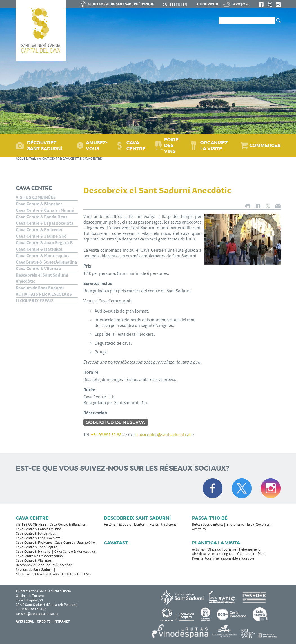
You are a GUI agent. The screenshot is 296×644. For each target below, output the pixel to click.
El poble (125, 525)
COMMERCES (265, 145)
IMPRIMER (248, 206)
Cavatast (116, 543)
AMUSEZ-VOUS (97, 146)
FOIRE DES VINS (171, 145)
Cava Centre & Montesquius (43, 256)
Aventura (199, 529)
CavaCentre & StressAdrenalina (46, 262)
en (185, 5)
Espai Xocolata (258, 525)
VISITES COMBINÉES (36, 197)
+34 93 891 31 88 (106, 435)
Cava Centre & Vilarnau (38, 269)
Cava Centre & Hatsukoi (39, 249)
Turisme (35, 159)
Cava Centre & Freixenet (39, 230)
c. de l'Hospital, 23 (29, 600)
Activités (198, 549)
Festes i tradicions (163, 525)
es (171, 5)
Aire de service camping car (213, 554)
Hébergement (249, 549)
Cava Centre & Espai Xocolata (45, 223)
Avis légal (25, 621)
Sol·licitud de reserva (116, 422)
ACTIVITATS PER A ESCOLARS (44, 294)
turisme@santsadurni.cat (35, 614)
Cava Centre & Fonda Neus (42, 217)
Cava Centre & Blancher (39, 204)
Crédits (44, 621)
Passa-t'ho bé (210, 518)
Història (110, 525)
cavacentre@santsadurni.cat (164, 435)
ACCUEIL (22, 159)
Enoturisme (235, 525)
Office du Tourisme (222, 549)
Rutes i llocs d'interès (208, 525)
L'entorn (140, 525)
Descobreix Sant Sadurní (137, 518)
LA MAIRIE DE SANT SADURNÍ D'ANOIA (117, 4)
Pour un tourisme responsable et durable (223, 558)
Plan (261, 554)
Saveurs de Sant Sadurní (40, 288)
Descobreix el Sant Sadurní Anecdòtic (42, 278)
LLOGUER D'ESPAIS (35, 301)
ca (165, 5)
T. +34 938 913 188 (29, 609)
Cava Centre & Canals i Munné (45, 210)
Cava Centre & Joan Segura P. (45, 243)
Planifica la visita (216, 543)
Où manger (246, 554)
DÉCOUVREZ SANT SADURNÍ (45, 146)
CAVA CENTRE (136, 146)
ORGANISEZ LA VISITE (214, 146)
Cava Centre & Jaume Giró (41, 236)
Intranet (62, 621)
